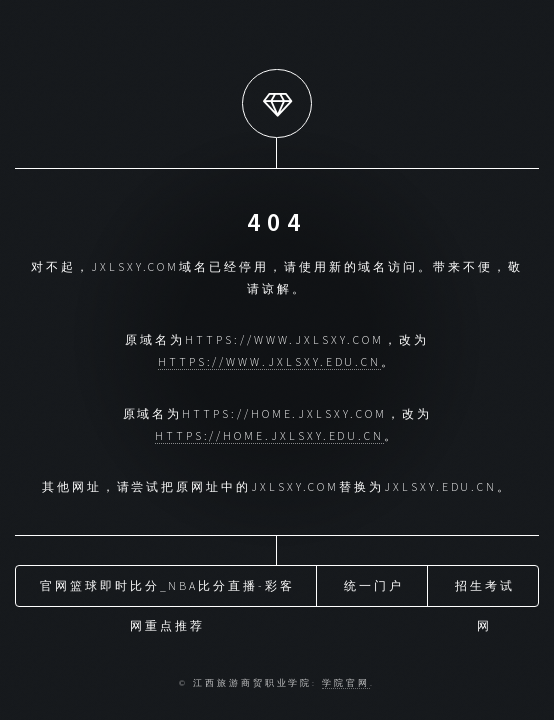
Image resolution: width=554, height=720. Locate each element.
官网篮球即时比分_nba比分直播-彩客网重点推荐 (167, 592)
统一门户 (374, 585)
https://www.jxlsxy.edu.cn (269, 361)
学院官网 (346, 682)
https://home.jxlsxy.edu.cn (269, 435)
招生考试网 (485, 592)
